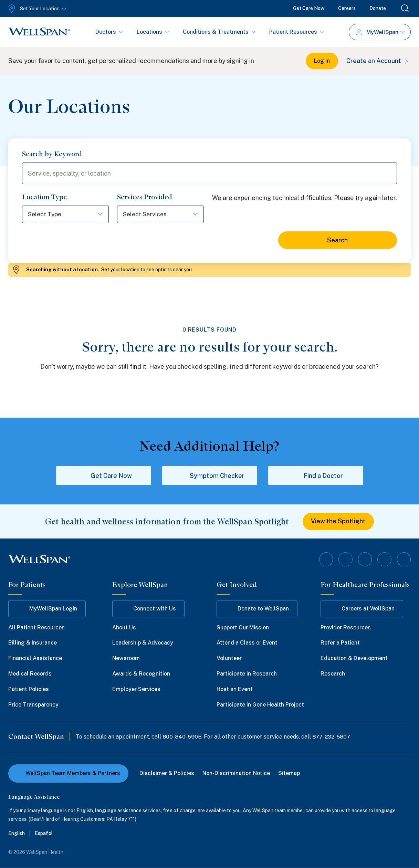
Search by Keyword (52, 154)
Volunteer (229, 658)
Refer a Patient (340, 643)
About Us (124, 628)
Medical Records (30, 674)
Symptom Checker (210, 476)
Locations (153, 32)
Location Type (44, 197)
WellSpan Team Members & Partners (68, 773)
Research (333, 674)
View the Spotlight (338, 522)
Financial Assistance (35, 658)
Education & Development (354, 658)
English (17, 834)
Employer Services (136, 689)
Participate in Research (247, 674)
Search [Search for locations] (337, 240)
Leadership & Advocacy (143, 643)
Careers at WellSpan (362, 609)
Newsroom (126, 658)
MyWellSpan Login (47, 609)
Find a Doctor (316, 476)
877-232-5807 (333, 737)
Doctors (109, 32)
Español (44, 834)
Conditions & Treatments (219, 32)
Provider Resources (346, 628)
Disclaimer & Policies (167, 773)
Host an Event (235, 689)
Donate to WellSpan (257, 609)
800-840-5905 (182, 737)
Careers (347, 8)
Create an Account (379, 61)
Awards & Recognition (141, 674)
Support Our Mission (243, 628)
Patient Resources (297, 32)
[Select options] (65, 215)
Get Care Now (309, 8)
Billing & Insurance (33, 643)
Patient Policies (29, 689)
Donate (378, 8)
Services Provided (145, 197)
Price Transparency (33, 705)
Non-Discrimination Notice (236, 773)
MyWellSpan (381, 32)
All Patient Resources (36, 628)
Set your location (120, 270)
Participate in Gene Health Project (260, 705)
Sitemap (289, 773)
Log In (322, 61)
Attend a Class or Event (247, 643)
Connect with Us (148, 609)
